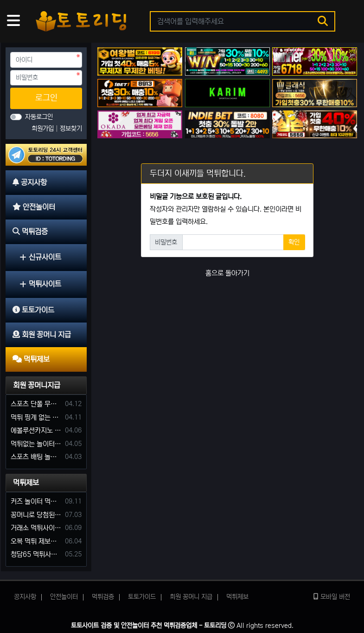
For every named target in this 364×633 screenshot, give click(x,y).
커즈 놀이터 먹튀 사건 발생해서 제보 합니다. (36, 501)
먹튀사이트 (40, 284)
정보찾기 (71, 129)
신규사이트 (40, 257)
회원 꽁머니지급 (37, 385)
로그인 (46, 98)
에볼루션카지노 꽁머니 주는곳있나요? (36, 430)
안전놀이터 (64, 597)
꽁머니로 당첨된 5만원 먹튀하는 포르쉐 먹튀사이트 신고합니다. (36, 515)
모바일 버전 (332, 597)
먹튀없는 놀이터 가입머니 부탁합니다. (36, 444)
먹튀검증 (103, 597)
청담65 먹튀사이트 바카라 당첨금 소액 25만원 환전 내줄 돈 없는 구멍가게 (36, 554)
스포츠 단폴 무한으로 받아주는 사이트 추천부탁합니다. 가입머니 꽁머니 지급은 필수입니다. (36, 404)
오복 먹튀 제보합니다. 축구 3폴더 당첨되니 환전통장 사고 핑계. (36, 541)
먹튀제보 (26, 483)
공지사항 (25, 597)
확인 (294, 242)
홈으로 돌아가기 (227, 273)
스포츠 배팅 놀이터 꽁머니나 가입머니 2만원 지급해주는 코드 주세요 (36, 457)
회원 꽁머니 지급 (191, 597)
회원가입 (44, 129)
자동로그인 (39, 117)
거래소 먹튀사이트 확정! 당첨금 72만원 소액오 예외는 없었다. (36, 528)
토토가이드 (142, 597)
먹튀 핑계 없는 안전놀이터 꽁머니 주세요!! (36, 417)
